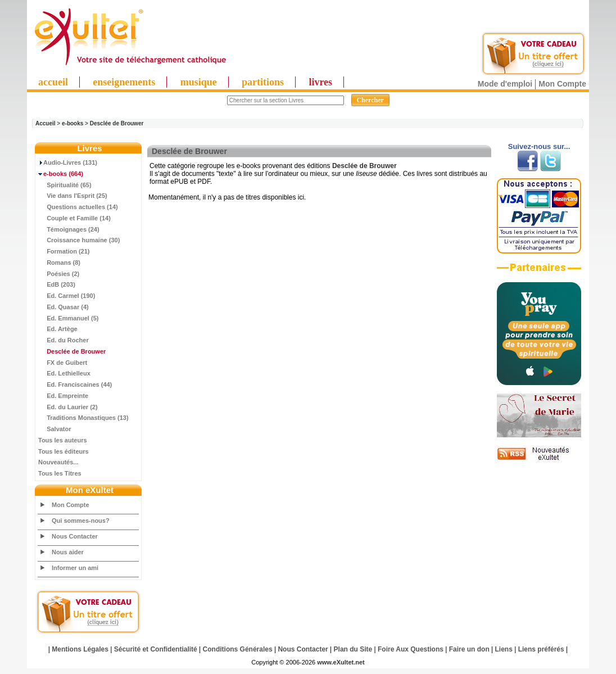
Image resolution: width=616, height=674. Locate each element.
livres (320, 82)
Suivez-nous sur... (539, 146)
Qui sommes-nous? (81, 521)
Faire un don (469, 649)
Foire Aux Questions (411, 649)
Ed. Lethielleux (64, 373)
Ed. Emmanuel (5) (68, 318)
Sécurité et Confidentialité (156, 649)
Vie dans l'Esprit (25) (73, 196)
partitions (263, 82)
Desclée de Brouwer (117, 123)
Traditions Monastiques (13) (83, 418)
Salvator (55, 429)
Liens (504, 649)
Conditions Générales (238, 649)
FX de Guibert (63, 363)
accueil (53, 82)
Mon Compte (562, 84)
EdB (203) (57, 284)
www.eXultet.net (341, 662)
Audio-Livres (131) (68, 162)
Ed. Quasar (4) (64, 307)
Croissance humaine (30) (79, 240)
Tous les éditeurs (64, 451)
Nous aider (68, 552)
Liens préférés (541, 649)
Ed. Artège (58, 329)
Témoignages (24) (69, 229)
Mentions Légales (80, 649)
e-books (73, 123)
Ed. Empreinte (63, 396)
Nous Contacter (75, 536)
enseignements (124, 82)
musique (199, 82)
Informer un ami (75, 568)
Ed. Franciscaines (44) (75, 385)
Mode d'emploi (505, 84)
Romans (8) (59, 263)
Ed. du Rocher (64, 340)
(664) (61, 174)
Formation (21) (64, 251)
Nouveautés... (58, 462)
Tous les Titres (60, 473)
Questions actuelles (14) (78, 207)
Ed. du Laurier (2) (68, 407)
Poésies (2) (59, 274)
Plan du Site (353, 649)
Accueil (46, 123)
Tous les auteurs (63, 440)
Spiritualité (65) (65, 185)
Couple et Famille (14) (74, 218)
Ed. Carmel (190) (67, 296)
